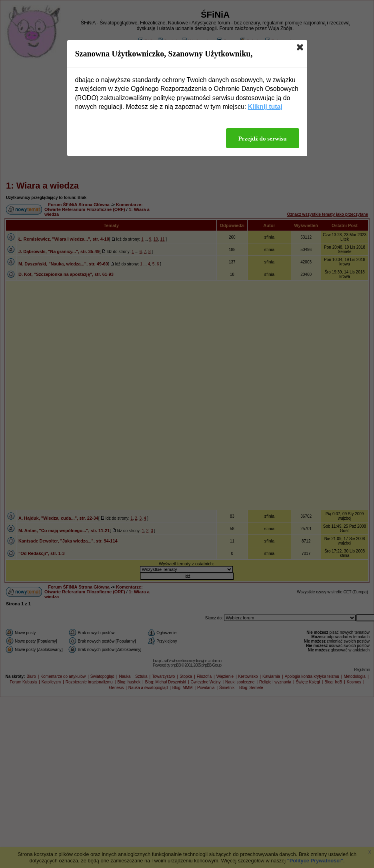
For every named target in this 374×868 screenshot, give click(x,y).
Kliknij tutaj (265, 107)
